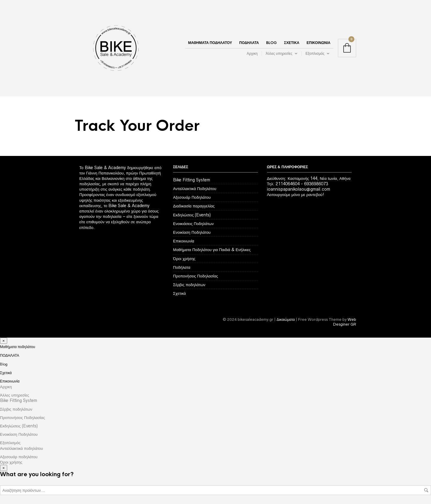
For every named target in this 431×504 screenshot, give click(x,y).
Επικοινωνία (318, 43)
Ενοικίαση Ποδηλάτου (192, 232)
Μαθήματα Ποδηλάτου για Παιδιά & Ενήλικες (212, 250)
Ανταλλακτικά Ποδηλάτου (195, 189)
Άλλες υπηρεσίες (279, 53)
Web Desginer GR (345, 322)
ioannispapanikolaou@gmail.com (299, 189)
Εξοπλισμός (315, 53)
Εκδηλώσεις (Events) (192, 215)
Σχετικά (292, 43)
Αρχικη (252, 53)
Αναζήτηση (426, 490)
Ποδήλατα (182, 267)
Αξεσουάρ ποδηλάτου (19, 457)
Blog (271, 43)
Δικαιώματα (286, 319)
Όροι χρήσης (184, 259)
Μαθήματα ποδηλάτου (210, 43)
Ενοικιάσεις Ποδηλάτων (193, 224)
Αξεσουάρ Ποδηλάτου (192, 197)
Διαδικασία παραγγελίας (194, 206)
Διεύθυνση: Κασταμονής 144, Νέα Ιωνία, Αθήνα (309, 178)
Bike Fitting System (192, 180)
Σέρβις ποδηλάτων (189, 285)
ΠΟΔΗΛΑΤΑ (249, 43)
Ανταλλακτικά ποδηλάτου (22, 448)
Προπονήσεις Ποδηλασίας (195, 276)
